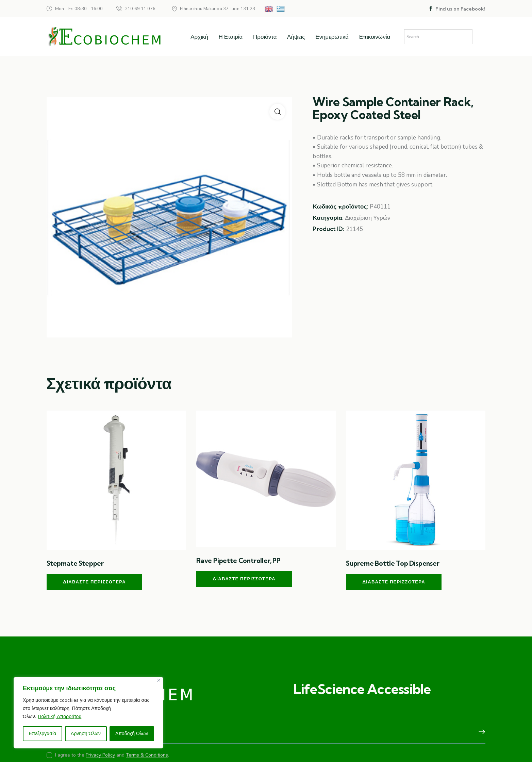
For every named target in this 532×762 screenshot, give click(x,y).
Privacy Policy (100, 755)
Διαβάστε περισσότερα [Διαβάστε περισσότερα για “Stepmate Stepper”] (94, 582)
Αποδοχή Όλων (132, 734)
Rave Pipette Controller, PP (238, 561)
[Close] (159, 680)
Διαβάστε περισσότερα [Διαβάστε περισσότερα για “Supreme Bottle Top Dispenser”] (394, 582)
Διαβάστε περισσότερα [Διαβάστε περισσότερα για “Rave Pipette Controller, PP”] (244, 579)
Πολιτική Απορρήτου (60, 717)
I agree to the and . (112, 755)
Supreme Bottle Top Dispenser (393, 563)
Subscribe (480, 732)
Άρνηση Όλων (86, 734)
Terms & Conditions (147, 755)
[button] (277, 112)
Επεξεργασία (42, 734)
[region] (88, 713)
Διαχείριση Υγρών (368, 218)
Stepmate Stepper (75, 563)
